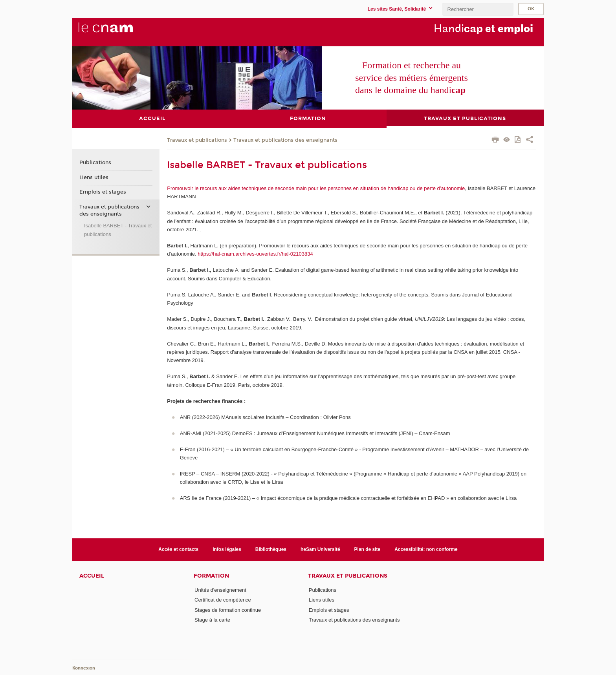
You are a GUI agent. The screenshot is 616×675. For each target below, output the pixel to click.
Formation (211, 576)
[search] (478, 9)
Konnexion (84, 668)
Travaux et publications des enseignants (285, 140)
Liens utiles (94, 177)
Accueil (92, 576)
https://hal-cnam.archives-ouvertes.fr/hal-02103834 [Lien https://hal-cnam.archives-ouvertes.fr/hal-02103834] (255, 254)
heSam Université (320, 549)
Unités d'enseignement (220, 590)
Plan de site (368, 549)
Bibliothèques (271, 549)
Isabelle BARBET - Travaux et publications (118, 230)
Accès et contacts (178, 549)
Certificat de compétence (223, 600)
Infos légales (227, 549)
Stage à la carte (212, 620)
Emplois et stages (103, 192)
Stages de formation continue (228, 610)
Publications (95, 163)
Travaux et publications (197, 140)
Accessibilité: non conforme (426, 549)
